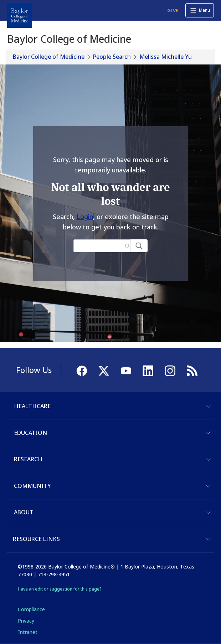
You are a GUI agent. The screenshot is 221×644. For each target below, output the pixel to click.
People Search (112, 57)
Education (30, 433)
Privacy (26, 621)
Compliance (31, 609)
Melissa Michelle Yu (166, 57)
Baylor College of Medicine (49, 57)
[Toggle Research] (208, 459)
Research (28, 459)
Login (85, 217)
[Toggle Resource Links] (208, 539)
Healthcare (32, 406)
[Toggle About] (208, 513)
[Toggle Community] (208, 486)
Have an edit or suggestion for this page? (60, 589)
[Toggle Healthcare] (208, 406)
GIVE (173, 10)
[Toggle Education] (208, 433)
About (24, 512)
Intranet (28, 632)
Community (32, 486)
